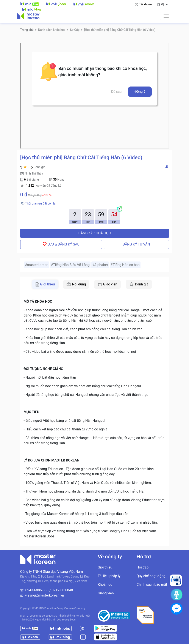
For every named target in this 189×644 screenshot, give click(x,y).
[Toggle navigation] (166, 16)
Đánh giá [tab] (139, 284)
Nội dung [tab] (76, 284)
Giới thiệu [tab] (45, 284)
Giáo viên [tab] (107, 284)
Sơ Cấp (75, 30)
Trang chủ (27, 30)
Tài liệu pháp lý (109, 576)
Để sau (116, 92)
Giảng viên (106, 593)
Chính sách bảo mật (152, 585)
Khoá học (105, 585)
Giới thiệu (105, 567)
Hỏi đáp (143, 567)
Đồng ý (140, 92)
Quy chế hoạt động (151, 576)
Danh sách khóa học (52, 30)
